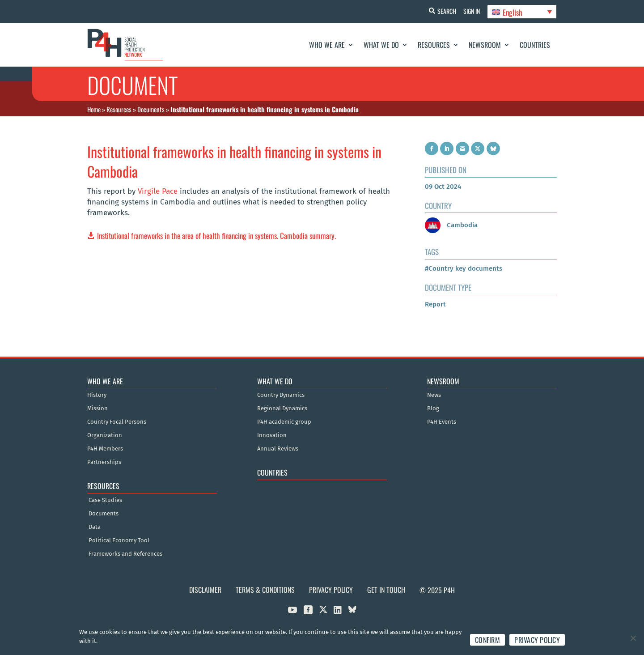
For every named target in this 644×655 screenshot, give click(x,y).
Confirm (487, 640)
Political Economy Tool (119, 540)
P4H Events (442, 422)
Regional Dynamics (282, 408)
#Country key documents (464, 268)
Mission (97, 408)
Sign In (470, 11)
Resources (434, 45)
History (97, 395)
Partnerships (104, 462)
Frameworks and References (125, 554)
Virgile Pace (158, 191)
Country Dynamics (281, 395)
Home (94, 109)
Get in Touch (386, 590)
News (434, 395)
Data (95, 527)
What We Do (381, 45)
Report (435, 304)
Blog (433, 408)
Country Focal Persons (117, 422)
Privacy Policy (331, 590)
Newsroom (485, 45)
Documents (151, 109)
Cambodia (451, 225)
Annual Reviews (278, 449)
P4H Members (105, 449)
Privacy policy (537, 640)
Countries (535, 45)
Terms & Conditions (265, 590)
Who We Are (327, 45)
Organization (105, 435)
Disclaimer (205, 590)
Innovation (272, 435)
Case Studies (105, 500)
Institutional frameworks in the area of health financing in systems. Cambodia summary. (216, 236)
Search (443, 11)
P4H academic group (284, 422)
